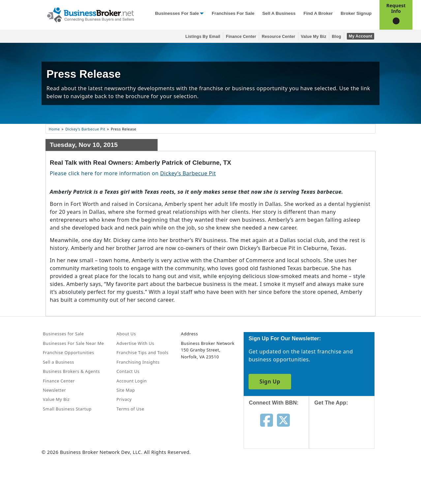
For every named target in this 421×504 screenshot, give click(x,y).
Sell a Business (279, 13)
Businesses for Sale (177, 13)
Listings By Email (203, 37)
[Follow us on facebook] (267, 420)
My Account (361, 36)
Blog (337, 37)
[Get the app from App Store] (347, 433)
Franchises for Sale (233, 13)
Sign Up (270, 381)
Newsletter (54, 390)
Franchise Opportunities (69, 352)
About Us (126, 334)
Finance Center (241, 37)
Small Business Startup (67, 409)
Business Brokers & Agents (71, 371)
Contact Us (128, 371)
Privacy (124, 399)
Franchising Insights (138, 362)
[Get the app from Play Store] (347, 478)
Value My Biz (314, 37)
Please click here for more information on (133, 173)
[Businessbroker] (90, 14)
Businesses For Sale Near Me (73, 343)
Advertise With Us (135, 343)
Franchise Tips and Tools (142, 352)
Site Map (126, 390)
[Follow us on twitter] (283, 420)
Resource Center (279, 37)
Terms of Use (130, 409)
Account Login (132, 381)
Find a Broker (318, 13)
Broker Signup (356, 13)
